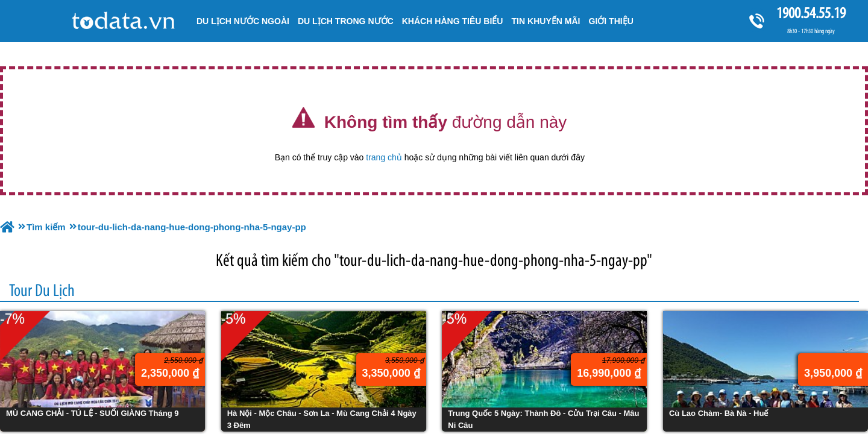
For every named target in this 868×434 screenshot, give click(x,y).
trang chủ (384, 157)
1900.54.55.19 (811, 13)
